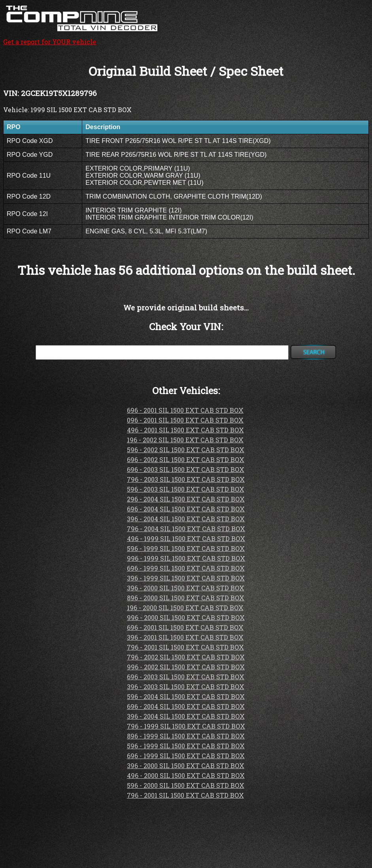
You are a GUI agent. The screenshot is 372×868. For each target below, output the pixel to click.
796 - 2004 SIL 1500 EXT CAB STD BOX (186, 529)
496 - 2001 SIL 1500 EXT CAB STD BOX (185, 430)
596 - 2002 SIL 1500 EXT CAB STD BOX (186, 450)
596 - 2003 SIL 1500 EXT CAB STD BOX (186, 489)
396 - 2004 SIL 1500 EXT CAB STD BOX (186, 519)
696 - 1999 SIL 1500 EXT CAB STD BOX (186, 568)
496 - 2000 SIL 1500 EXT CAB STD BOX (186, 775)
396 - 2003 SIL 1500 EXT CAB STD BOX (186, 687)
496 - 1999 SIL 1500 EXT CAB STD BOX (186, 538)
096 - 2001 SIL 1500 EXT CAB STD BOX (185, 420)
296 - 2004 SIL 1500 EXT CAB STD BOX (186, 499)
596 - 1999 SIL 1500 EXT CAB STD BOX (186, 548)
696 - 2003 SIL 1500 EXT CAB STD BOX (186, 469)
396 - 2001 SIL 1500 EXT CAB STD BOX (185, 637)
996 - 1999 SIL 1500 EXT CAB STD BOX (186, 558)
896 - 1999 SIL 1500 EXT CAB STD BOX (186, 736)
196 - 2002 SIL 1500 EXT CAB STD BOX (185, 440)
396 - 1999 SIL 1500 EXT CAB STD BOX (186, 578)
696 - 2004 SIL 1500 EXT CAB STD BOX (186, 509)
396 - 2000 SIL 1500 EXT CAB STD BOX (186, 588)
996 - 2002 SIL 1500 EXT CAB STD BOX (186, 667)
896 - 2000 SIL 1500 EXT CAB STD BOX (186, 598)
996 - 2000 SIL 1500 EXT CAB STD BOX (186, 617)
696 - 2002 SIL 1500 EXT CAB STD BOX (186, 459)
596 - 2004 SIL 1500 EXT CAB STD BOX (186, 696)
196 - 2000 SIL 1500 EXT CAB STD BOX (185, 608)
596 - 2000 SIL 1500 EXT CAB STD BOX (186, 785)
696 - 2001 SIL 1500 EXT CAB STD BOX (185, 410)
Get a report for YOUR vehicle (82, 38)
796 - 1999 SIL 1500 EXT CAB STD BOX (186, 726)
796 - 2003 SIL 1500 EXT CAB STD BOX (186, 479)
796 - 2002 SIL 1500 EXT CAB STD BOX (186, 657)
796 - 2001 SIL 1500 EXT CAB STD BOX (185, 647)
